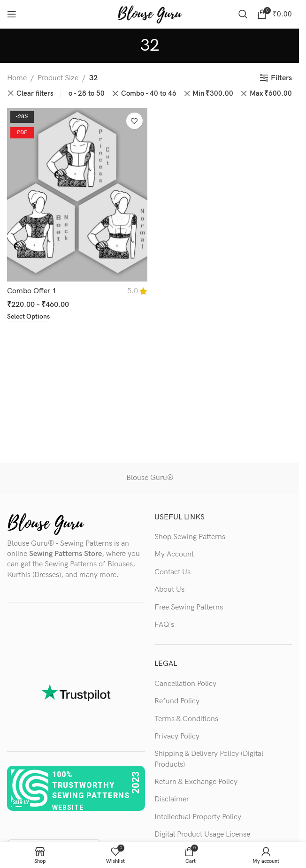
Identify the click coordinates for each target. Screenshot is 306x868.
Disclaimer (172, 799)
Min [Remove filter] (213, 94)
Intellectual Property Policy (198, 817)
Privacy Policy (177, 736)
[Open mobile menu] (12, 14)
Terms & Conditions (186, 719)
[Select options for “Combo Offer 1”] (28, 317)
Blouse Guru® (150, 478)
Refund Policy (177, 701)
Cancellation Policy (185, 684)
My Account (174, 554)
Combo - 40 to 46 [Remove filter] (149, 94)
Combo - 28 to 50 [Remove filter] (77, 94)
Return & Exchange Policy (196, 782)
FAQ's (164, 625)
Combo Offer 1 (32, 291)
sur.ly (21, 803)
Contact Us (172, 572)
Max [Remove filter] (271, 94)
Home (17, 78)
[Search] (243, 14)
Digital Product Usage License (202, 834)
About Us (169, 590)
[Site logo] (150, 14)
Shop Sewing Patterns (190, 537)
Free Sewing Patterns (189, 607)
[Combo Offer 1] (77, 195)
